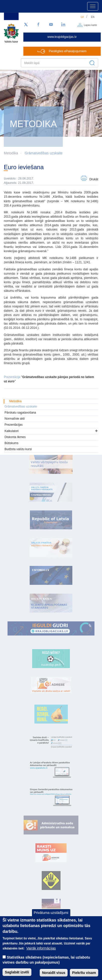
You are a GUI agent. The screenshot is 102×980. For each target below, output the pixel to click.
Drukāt (94, 179)
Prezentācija (12, 377)
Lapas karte (90, 25)
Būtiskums (11, 443)
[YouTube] (51, 25)
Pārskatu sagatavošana (20, 413)
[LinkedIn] (64, 25)
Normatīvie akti (15, 419)
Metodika (15, 401)
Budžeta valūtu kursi (18, 449)
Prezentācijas (14, 425)
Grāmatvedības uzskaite (44, 153)
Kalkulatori (12, 431)
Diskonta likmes (15, 437)
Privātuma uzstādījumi (51, 919)
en (93, 17)
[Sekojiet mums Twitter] (26, 25)
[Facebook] (38, 25)
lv (82, 17)
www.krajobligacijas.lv (62, 37)
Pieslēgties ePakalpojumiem (68, 51)
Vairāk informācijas (41, 955)
